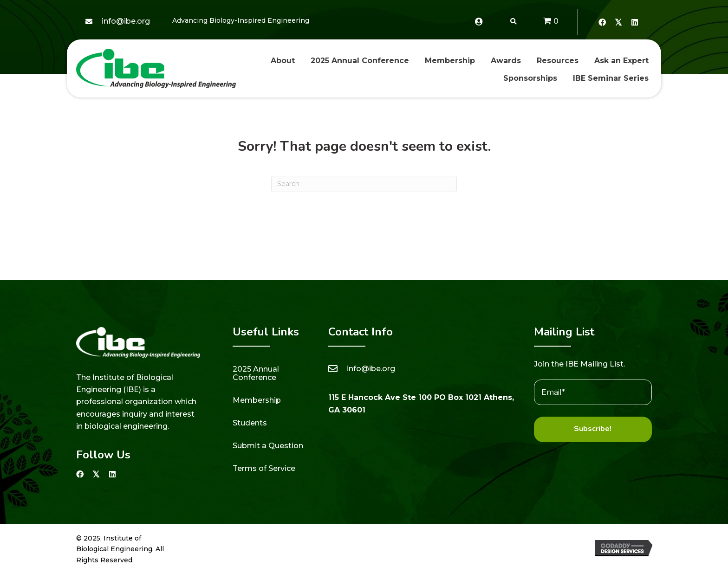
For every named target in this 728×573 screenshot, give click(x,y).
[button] (602, 22)
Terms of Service (264, 468)
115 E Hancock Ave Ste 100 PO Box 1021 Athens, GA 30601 (421, 403)
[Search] (364, 184)
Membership (257, 400)
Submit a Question (268, 446)
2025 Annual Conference (256, 373)
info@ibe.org (126, 21)
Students (250, 423)
